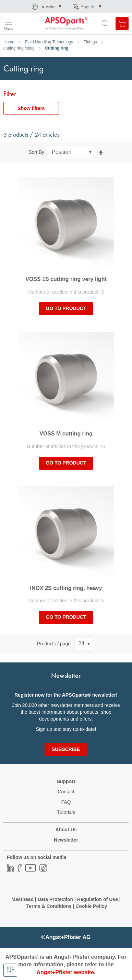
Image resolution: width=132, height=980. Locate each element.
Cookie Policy (91, 906)
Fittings (90, 42)
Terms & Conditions (49, 906)
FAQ (66, 802)
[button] (46, 6)
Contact (66, 792)
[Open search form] (105, 24)
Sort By (36, 152)
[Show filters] (10, 970)
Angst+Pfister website (65, 972)
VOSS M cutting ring (66, 434)
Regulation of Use (98, 899)
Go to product (66, 308)
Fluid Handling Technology (49, 42)
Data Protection (55, 899)
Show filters (31, 108)
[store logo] (39, 24)
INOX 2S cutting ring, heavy (66, 588)
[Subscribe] (66, 749)
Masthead (22, 899)
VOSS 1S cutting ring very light (66, 279)
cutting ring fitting (19, 48)
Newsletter (66, 840)
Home (9, 42)
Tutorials (66, 812)
